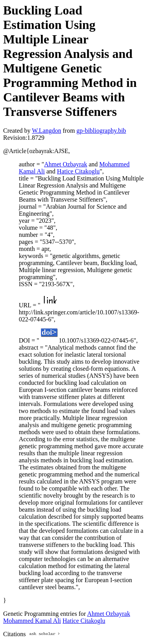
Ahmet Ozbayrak (65, 164)
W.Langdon (46, 131)
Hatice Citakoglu (78, 171)
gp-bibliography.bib (101, 131)
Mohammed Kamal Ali (32, 621)
